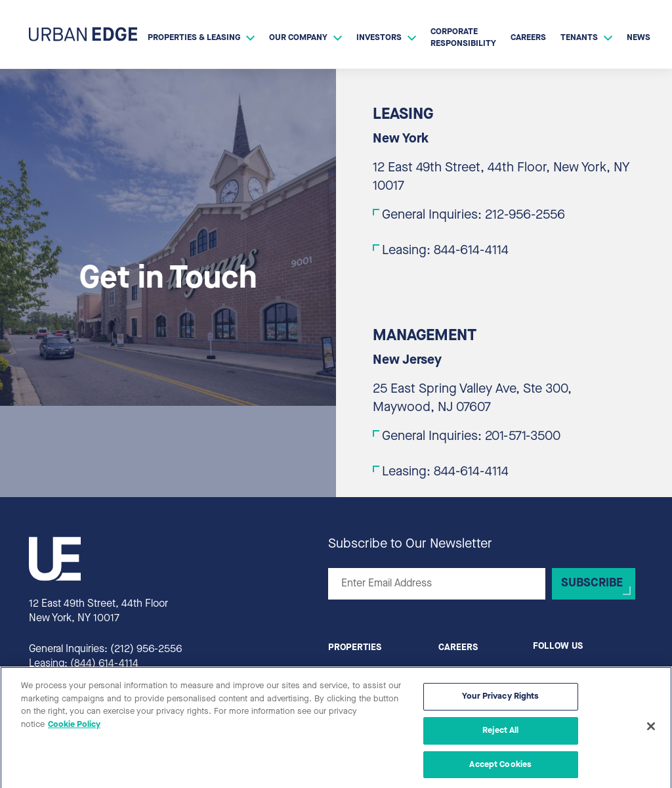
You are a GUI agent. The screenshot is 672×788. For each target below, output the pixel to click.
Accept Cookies (500, 769)
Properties (355, 648)
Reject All (500, 736)
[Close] (651, 732)
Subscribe (592, 583)
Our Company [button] (298, 38)
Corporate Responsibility (463, 38)
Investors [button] (379, 38)
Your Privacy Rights (500, 702)
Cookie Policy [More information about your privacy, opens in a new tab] (74, 730)
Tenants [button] (579, 38)
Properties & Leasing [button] (194, 38)
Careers (528, 38)
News (639, 38)
